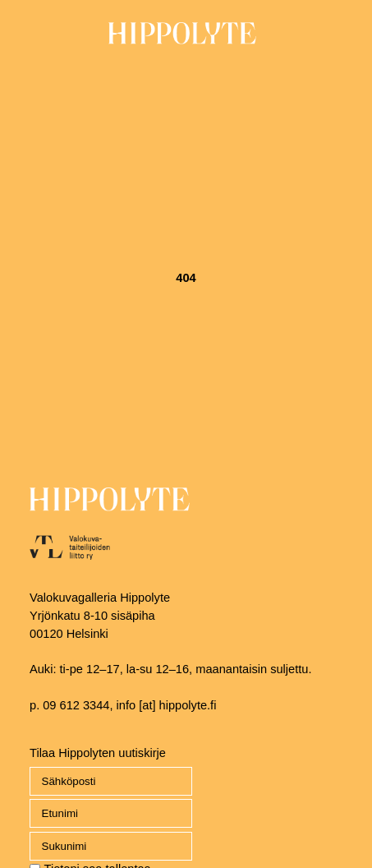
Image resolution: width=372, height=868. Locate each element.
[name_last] (111, 846)
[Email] (111, 781)
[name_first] (111, 813)
